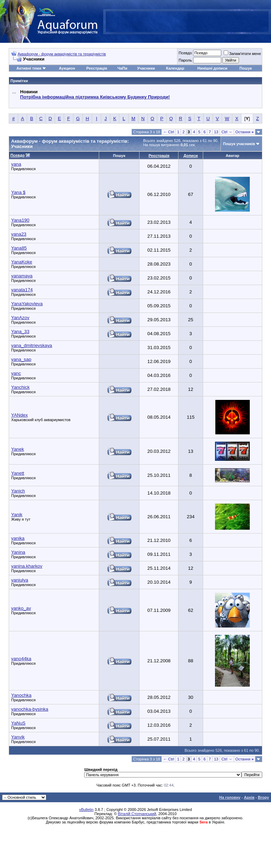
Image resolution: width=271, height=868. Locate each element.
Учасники (146, 68)
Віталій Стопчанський (137, 814)
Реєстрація (97, 68)
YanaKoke (22, 262)
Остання (245, 132)
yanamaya (22, 276)
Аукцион (67, 68)
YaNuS (18, 723)
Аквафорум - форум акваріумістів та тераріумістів (62, 54)
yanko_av (21, 608)
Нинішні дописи (212, 68)
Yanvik (18, 737)
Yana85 (19, 248)
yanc (16, 373)
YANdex (19, 415)
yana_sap (21, 359)
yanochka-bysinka (30, 709)
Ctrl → (227, 132)
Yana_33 (20, 332)
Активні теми (29, 68)
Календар (175, 68)
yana (16, 164)
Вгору (263, 797)
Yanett (18, 473)
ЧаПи (122, 68)
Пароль (185, 60)
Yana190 (20, 220)
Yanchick (20, 387)
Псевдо (185, 53)
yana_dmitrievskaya (32, 345)
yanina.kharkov (27, 566)
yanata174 (22, 290)
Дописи (191, 156)
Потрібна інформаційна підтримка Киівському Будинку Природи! (95, 97)
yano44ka (21, 659)
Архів (249, 797)
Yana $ (18, 192)
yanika (18, 538)
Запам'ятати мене (242, 54)
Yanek (18, 449)
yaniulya (20, 580)
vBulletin (86, 810)
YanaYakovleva (27, 304)
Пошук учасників (239, 144)
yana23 (19, 234)
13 (216, 132)
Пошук (245, 68)
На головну (230, 797)
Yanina (18, 552)
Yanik (17, 515)
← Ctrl (169, 132)
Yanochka (21, 695)
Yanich (18, 491)
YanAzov (20, 318)
